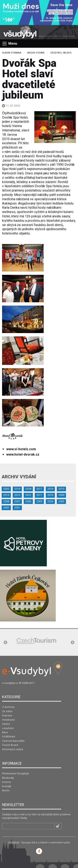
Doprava (7, 715)
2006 (28, 501)
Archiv (6, 790)
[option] (36, 641)
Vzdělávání (9, 736)
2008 (6, 501)
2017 (39, 489)
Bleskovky (8, 778)
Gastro (6, 724)
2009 (61, 495)
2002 (6, 508)
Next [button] (73, 643)
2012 (28, 495)
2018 (28, 489)
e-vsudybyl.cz (10, 683)
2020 (6, 489)
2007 (17, 501)
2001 (17, 508)
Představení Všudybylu (16, 773)
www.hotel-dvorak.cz (23, 454)
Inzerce (6, 782)
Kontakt (7, 786)
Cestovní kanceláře (13, 741)
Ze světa (7, 711)
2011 (39, 495)
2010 (50, 495)
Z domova (8, 707)
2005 (39, 501)
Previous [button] (5, 643)
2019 (17, 489)
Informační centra (13, 749)
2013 (17, 495)
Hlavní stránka (12, 53)
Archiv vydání (36, 53)
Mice (5, 732)
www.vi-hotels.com (21, 449)
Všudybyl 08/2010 (61, 53)
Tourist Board (10, 745)
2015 (61, 489)
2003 (61, 501)
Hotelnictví (8, 720)
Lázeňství (8, 728)
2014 (6, 495)
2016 (50, 489)
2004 (50, 501)
